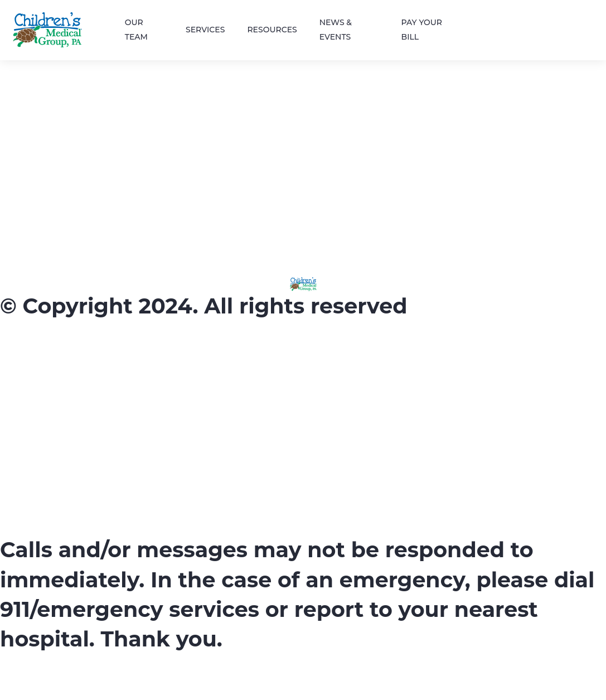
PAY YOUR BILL (422, 30)
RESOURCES (272, 30)
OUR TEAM (136, 30)
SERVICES (205, 30)
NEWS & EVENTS (336, 30)
